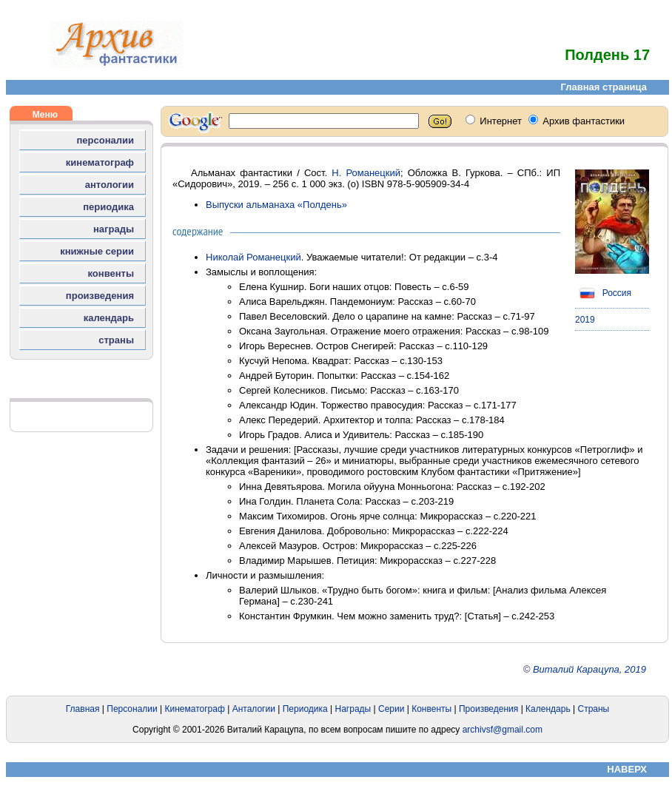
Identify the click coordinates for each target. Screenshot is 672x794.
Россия (603, 293)
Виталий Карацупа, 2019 (589, 669)
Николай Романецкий (253, 257)
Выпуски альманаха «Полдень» (276, 205)
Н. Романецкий (366, 173)
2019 (585, 320)
